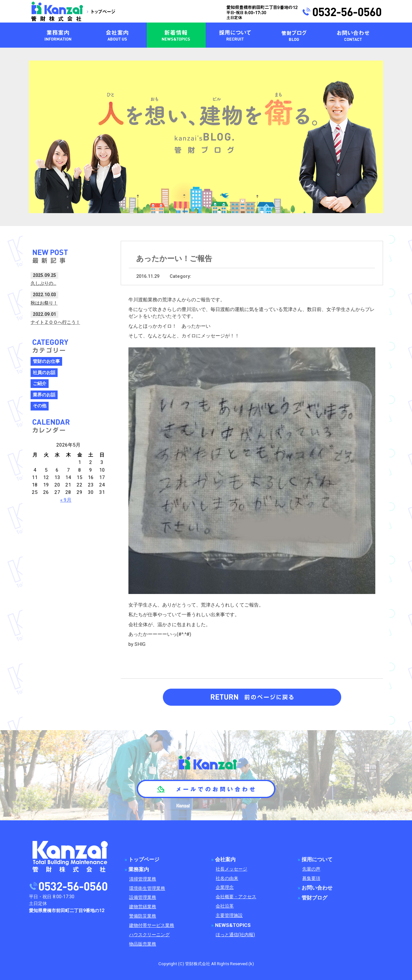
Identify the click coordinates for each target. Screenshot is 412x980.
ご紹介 (40, 384)
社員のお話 (44, 373)
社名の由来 (227, 878)
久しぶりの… (43, 283)
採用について (317, 860)
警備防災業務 (143, 916)
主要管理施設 (229, 915)
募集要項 (311, 878)
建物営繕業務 (143, 907)
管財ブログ (314, 898)
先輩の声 (311, 869)
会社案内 (225, 860)
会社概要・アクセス (236, 897)
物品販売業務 (143, 944)
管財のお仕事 (46, 361)
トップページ (144, 860)
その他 (40, 406)
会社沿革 (225, 906)
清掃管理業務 (143, 879)
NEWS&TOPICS (233, 925)
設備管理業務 (143, 897)
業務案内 (139, 870)
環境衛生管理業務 (147, 888)
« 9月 (66, 500)
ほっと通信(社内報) (235, 935)
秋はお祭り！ (44, 303)
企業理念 (225, 887)
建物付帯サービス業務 (152, 925)
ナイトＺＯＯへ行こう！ (55, 322)
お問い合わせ (317, 888)
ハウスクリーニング (149, 935)
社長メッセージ (231, 869)
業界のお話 (44, 395)
